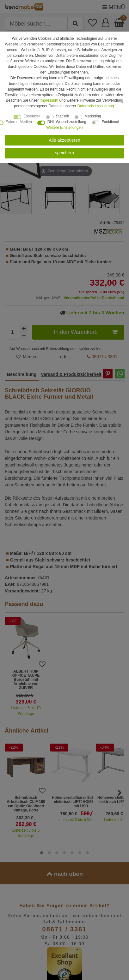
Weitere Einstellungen (64, 128)
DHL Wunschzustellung (67, 122)
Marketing (93, 116)
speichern (65, 153)
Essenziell (32, 116)
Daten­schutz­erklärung (96, 106)
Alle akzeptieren (64, 140)
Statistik (63, 116)
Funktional (110, 122)
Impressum (49, 100)
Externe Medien (19, 122)
